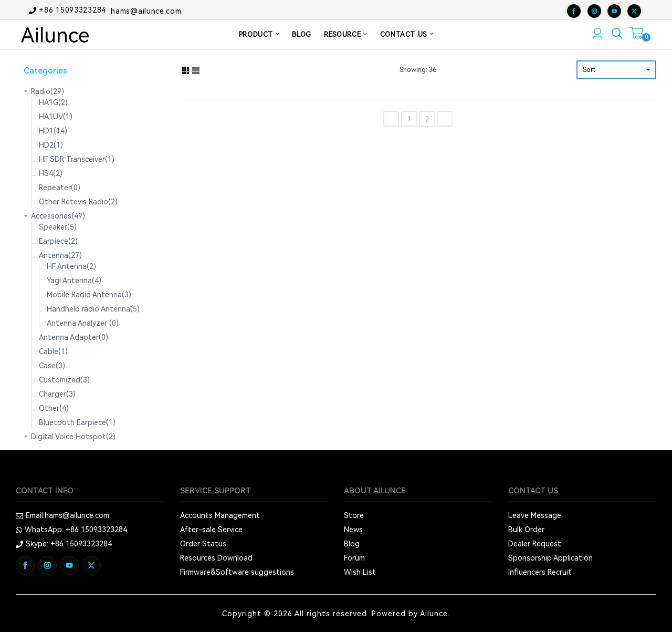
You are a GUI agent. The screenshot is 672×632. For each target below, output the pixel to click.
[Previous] (391, 119)
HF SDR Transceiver (77, 159)
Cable (53, 351)
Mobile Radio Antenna (89, 295)
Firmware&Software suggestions (237, 572)
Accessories (58, 216)
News (353, 530)
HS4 (51, 173)
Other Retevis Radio (78, 202)
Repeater (60, 188)
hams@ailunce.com (146, 11)
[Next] (445, 119)
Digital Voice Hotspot (73, 437)
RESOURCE (346, 34)
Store (354, 515)
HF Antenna (71, 266)
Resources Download (216, 558)
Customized (64, 380)
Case (52, 366)
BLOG (302, 34)
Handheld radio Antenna (93, 309)
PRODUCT (259, 34)
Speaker (58, 227)
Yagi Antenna (74, 281)
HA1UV (56, 117)
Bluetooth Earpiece (77, 422)
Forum (354, 558)
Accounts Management (220, 515)
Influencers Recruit (540, 572)
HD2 (51, 145)
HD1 (53, 131)
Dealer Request (535, 544)
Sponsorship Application (550, 558)
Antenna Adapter (73, 337)
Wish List (360, 572)
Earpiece (58, 241)
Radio (48, 91)
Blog (352, 544)
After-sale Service (211, 530)
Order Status (203, 544)
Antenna (60, 255)
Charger (57, 394)
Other (54, 408)
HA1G (53, 102)
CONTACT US (407, 34)
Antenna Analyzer (83, 323)
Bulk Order (526, 530)
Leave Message (535, 515)
